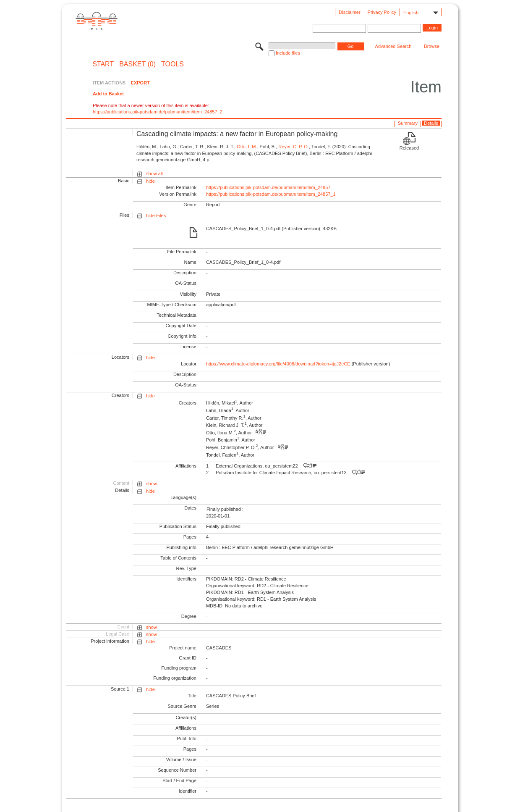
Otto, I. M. (247, 147)
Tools (172, 64)
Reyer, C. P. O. (294, 147)
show (152, 484)
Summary (408, 123)
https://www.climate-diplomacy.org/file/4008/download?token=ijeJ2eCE (278, 364)
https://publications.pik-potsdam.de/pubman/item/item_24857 (268, 187)
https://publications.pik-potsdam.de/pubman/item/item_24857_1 (271, 194)
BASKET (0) (137, 64)
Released (409, 148)
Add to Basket (108, 94)
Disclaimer (349, 12)
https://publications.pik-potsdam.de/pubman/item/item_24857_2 (158, 112)
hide (150, 181)
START (103, 64)
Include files (288, 53)
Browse (432, 46)
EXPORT (140, 83)
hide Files (156, 215)
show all (154, 173)
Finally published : (225, 509)
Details (431, 123)
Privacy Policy (382, 12)
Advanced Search (393, 46)
